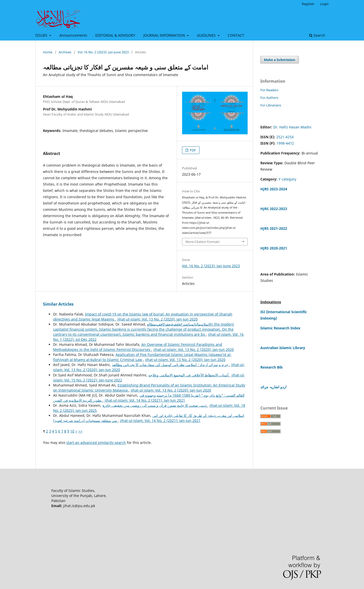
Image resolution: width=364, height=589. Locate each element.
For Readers (269, 90)
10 (72, 431)
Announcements (73, 35)
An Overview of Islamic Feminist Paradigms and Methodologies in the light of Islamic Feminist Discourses (138, 347)
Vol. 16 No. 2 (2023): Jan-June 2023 (103, 52)
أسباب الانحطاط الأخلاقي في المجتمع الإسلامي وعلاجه (189, 375)
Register (308, 4)
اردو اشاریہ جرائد (273, 387)
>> (80, 431)
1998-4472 (285, 143)
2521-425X (285, 137)
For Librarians (271, 105)
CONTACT (236, 35)
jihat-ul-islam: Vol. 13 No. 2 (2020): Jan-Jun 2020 (157, 319)
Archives (65, 52)
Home (48, 52)
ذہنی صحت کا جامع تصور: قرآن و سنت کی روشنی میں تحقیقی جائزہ (155, 405)
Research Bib (271, 367)
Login (324, 4)
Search (317, 35)
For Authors (269, 98)
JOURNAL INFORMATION (165, 35)
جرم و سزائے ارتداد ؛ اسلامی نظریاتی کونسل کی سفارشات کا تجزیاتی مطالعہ (170, 365)
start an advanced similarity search (96, 443)
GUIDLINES (207, 35)
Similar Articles (58, 304)
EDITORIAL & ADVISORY (115, 35)
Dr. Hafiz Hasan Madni (292, 127)
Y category (287, 179)
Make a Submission (280, 60)
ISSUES (42, 35)
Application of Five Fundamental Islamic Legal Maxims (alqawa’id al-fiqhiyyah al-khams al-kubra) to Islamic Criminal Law (142, 357)
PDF (192, 150)
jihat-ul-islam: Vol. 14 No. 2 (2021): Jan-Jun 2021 (145, 400)
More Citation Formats (203, 242)
